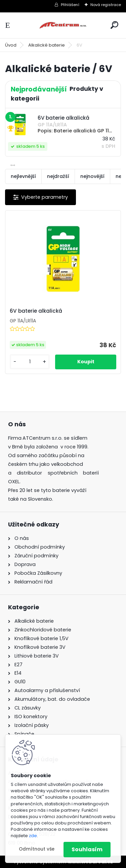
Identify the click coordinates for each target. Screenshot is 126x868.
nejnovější (92, 176)
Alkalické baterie (47, 45)
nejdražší (58, 176)
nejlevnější (23, 176)
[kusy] (30, 362)
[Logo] (63, 25)
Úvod (11, 45)
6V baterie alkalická (36, 311)
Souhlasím (87, 849)
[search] (114, 25)
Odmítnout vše (37, 849)
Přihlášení (70, 5)
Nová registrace (106, 5)
